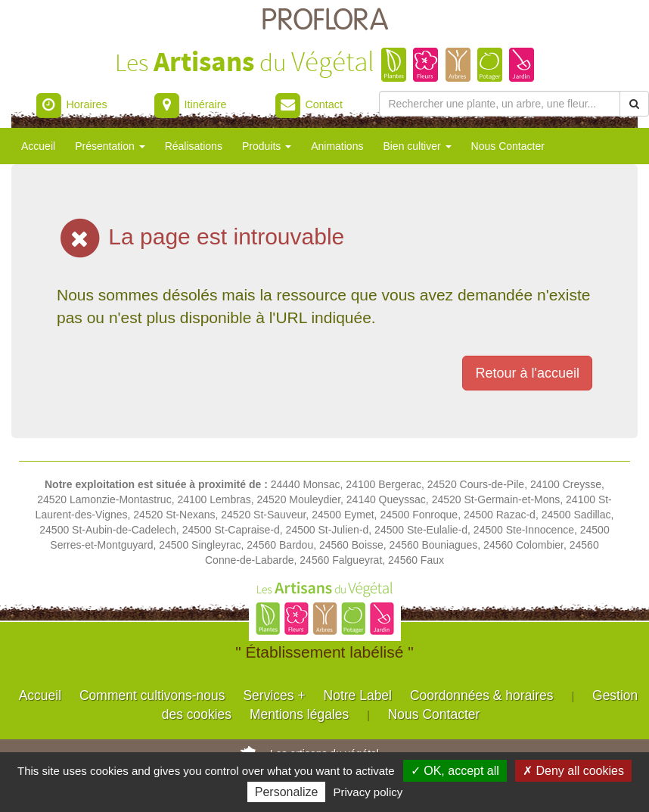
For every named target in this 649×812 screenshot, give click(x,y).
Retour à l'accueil (527, 373)
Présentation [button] (110, 146)
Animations (337, 146)
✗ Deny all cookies (573, 771)
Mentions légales (299, 714)
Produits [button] (267, 146)
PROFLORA (324, 21)
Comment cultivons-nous (152, 695)
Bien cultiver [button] (417, 146)
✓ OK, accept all (455, 771)
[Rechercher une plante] (500, 104)
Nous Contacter (508, 146)
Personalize (287, 792)
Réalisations (194, 146)
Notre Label (358, 695)
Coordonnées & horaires (482, 695)
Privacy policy (368, 792)
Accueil (38, 146)
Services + (274, 695)
